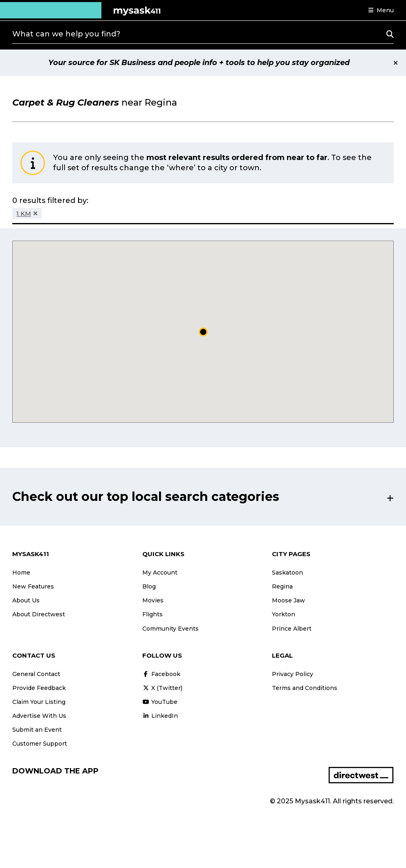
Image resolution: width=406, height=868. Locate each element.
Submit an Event (37, 730)
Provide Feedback (39, 688)
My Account (160, 573)
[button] (381, 10)
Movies (153, 600)
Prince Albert (292, 629)
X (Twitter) (162, 688)
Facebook (161, 674)
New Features (33, 586)
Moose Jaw (288, 600)
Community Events (170, 629)
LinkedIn (160, 716)
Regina (282, 586)
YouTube (160, 702)
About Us (26, 600)
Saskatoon (287, 573)
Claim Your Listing (39, 702)
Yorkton (284, 614)
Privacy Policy (293, 674)
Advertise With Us (39, 716)
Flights (153, 614)
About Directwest (39, 614)
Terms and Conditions (305, 688)
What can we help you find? (66, 34)
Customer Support (40, 744)
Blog (149, 586)
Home (21, 573)
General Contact (36, 674)
